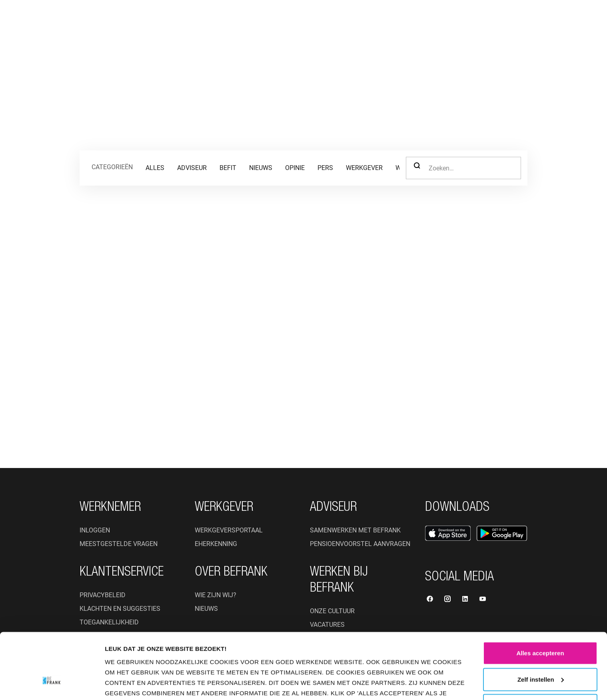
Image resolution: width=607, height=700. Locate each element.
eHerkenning (216, 544)
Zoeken (417, 166)
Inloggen (95, 530)
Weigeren (540, 653)
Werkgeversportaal (229, 530)
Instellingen (127, 684)
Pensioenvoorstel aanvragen (360, 544)
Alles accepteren (540, 601)
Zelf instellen (541, 627)
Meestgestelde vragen (119, 544)
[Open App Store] (448, 533)
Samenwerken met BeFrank (355, 530)
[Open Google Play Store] (502, 533)
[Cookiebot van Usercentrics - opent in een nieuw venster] (52, 684)
